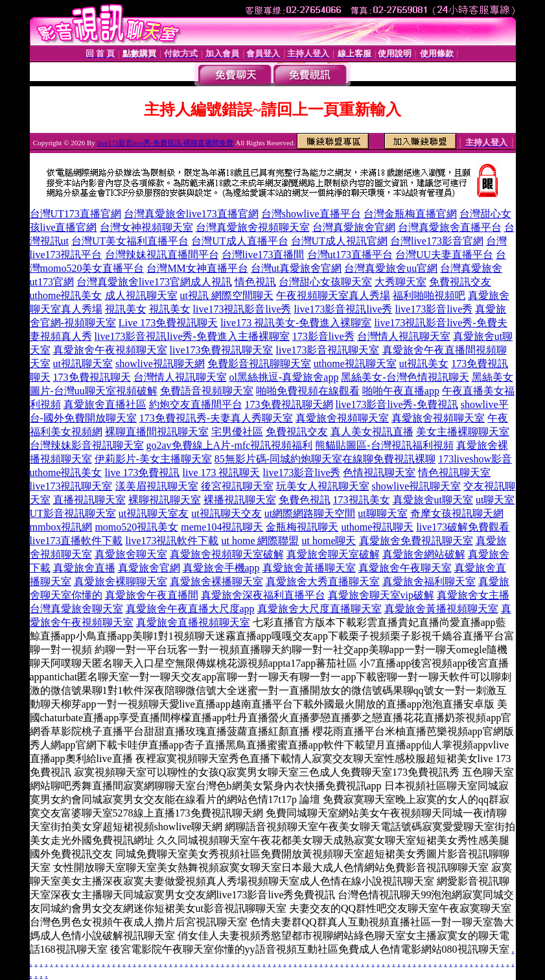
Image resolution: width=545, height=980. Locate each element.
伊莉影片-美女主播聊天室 (153, 459)
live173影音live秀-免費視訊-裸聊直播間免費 (166, 143)
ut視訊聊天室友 (154, 513)
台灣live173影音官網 (437, 241)
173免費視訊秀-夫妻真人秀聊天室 (216, 418)
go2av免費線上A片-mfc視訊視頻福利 (230, 445)
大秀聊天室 (400, 282)
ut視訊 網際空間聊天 (227, 295)
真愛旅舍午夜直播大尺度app (190, 609)
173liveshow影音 (475, 459)
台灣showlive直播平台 (311, 214)
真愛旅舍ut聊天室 (433, 500)
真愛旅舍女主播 (473, 595)
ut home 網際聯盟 (261, 541)
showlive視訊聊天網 (160, 364)
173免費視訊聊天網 (289, 404)
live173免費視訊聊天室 (222, 350)
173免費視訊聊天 (92, 377)
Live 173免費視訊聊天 (168, 323)
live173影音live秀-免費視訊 (397, 404)
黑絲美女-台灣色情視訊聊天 (405, 377)
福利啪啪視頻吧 (429, 295)
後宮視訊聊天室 (237, 486)
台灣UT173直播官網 (75, 214)
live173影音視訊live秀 (343, 309)
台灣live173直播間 (263, 255)
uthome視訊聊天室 (355, 364)
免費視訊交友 (460, 282)
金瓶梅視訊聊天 (302, 527)
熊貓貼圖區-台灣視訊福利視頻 (384, 445)
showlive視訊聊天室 (417, 486)
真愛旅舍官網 (149, 568)
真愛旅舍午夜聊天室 (405, 568)
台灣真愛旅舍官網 (354, 227)
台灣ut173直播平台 (350, 255)
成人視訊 (211, 282)
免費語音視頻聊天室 (207, 391)
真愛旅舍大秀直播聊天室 (323, 581)
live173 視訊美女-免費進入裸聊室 (296, 323)
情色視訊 (255, 282)
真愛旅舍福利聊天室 (429, 581)
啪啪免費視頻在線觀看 (308, 391)
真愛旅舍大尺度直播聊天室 (319, 609)
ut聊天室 (495, 500)
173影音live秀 (323, 336)
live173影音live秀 (434, 309)
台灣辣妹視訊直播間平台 (162, 255)
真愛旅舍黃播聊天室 (309, 568)
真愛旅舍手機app (221, 568)
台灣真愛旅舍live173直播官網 (191, 214)
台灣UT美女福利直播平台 (130, 241)
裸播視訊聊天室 (240, 500)
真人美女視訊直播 (372, 432)
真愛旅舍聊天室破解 (333, 554)
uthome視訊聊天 (377, 527)
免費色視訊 (305, 500)
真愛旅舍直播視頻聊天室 (193, 622)
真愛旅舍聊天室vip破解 (381, 595)
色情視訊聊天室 (379, 472)
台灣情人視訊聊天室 (404, 336)
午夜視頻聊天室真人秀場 (333, 295)
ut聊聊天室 (382, 513)
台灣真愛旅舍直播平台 (450, 227)
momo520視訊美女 (136, 527)
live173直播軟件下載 (76, 541)
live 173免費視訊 (143, 472)
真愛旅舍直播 (84, 568)
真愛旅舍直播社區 (105, 404)
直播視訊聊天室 (89, 500)
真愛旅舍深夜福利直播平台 (263, 595)
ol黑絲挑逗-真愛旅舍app (284, 377)
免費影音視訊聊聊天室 (259, 364)
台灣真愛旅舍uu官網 (391, 268)
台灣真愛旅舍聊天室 (76, 609)
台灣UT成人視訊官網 (339, 241)
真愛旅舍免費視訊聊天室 (416, 541)
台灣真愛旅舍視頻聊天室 (253, 227)
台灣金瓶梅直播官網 (410, 214)
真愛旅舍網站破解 (424, 554)
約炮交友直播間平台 (196, 404)
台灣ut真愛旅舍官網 (296, 268)
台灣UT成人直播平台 (239, 241)
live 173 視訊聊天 (222, 472)
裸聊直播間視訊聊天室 (157, 432)
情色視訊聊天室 (454, 472)
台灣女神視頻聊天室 (146, 227)
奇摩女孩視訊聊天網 (457, 513)
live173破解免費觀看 (463, 527)
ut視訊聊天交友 (226, 513)
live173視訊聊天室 (71, 486)
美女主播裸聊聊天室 (463, 432)
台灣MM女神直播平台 (197, 268)
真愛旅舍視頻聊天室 (342, 418)
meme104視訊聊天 (222, 527)
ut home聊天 (329, 541)
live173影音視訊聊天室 (328, 350)
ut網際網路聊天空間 (310, 513)
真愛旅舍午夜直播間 (152, 595)
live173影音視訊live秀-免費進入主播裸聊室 (192, 336)
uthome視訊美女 (66, 295)
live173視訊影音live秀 (242, 309)
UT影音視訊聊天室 (73, 513)
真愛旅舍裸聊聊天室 (121, 581)
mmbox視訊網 (61, 527)
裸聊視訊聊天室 (165, 500)
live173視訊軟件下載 (172, 541)
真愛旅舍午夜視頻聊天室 (110, 350)
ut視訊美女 (424, 364)
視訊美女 (126, 309)
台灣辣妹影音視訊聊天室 (87, 445)
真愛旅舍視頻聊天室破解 (227, 554)
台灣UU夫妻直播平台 (444, 255)
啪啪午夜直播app (401, 391)
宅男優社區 (237, 432)
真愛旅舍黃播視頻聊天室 (441, 609)
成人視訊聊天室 (141, 295)
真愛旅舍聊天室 (131, 554)
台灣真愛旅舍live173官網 (133, 282)
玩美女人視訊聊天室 (323, 486)
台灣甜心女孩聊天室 (325, 282)
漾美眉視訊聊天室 (157, 486)
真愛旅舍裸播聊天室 (216, 581)
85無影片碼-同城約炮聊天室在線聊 (294, 459)
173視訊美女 (362, 500)
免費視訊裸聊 (404, 459)
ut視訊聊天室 (83, 364)
